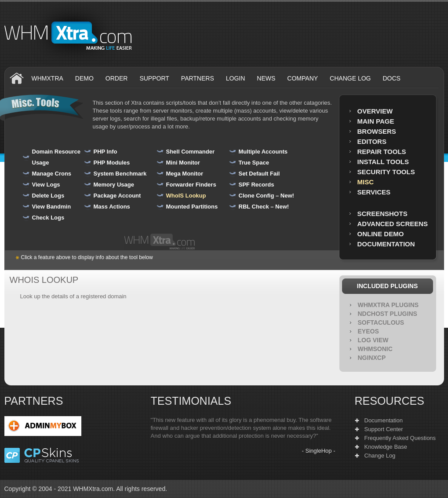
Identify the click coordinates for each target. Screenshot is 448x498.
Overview (375, 111)
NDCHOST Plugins (388, 314)
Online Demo (381, 234)
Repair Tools (382, 152)
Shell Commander (191, 152)
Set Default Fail (259, 174)
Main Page (376, 121)
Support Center (384, 429)
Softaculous (381, 322)
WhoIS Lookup (186, 196)
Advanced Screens (393, 224)
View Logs (46, 185)
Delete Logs (48, 196)
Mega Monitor (185, 174)
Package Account (117, 196)
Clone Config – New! (266, 196)
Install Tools (383, 162)
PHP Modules (112, 163)
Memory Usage (114, 185)
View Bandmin (52, 207)
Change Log (380, 456)
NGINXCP (372, 358)
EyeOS (368, 331)
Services (374, 192)
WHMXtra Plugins (388, 305)
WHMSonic (375, 349)
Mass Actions (112, 207)
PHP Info (106, 152)
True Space (254, 163)
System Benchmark (120, 174)
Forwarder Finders (191, 185)
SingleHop (319, 451)
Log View (373, 340)
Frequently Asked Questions (400, 438)
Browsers (377, 131)
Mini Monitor (183, 163)
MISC (366, 182)
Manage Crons (52, 174)
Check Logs (48, 218)
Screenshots (382, 214)
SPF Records (257, 185)
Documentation (386, 244)
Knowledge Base (386, 447)
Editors (372, 141)
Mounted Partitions (192, 207)
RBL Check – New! (264, 207)
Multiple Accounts (263, 152)
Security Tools (386, 172)
